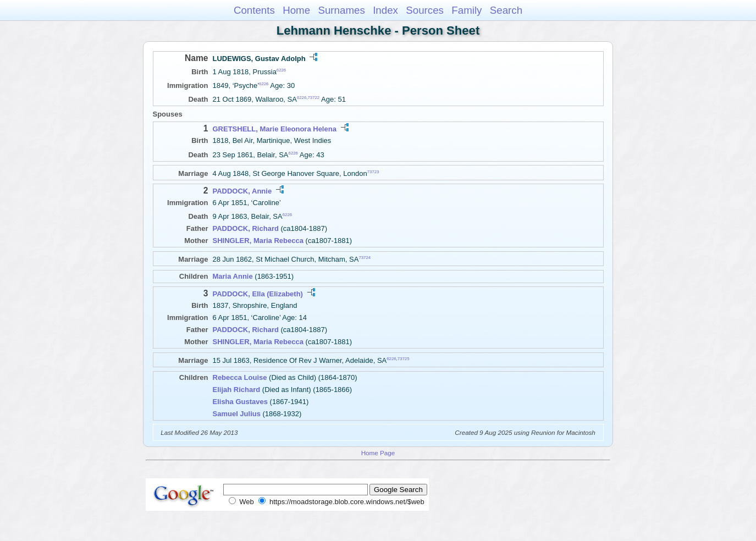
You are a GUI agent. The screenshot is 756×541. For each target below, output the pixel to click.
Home (296, 10)
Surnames (341, 10)
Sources (425, 10)
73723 (373, 171)
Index (385, 10)
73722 (313, 98)
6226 (281, 70)
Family (467, 10)
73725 (404, 359)
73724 (365, 258)
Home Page (378, 453)
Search (506, 10)
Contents (254, 10)
